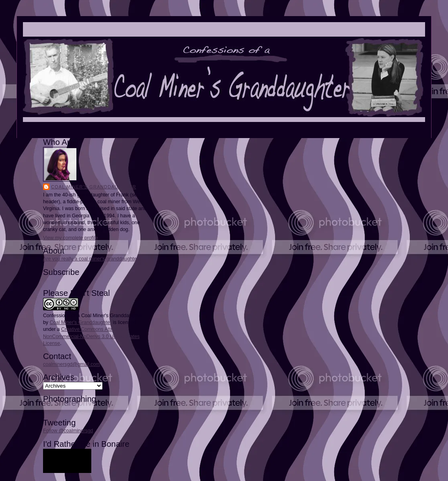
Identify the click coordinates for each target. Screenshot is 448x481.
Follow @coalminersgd (68, 431)
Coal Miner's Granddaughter (94, 187)
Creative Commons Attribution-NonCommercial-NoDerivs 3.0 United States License (91, 336)
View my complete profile (70, 238)
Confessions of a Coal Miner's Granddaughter (93, 316)
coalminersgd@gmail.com (71, 364)
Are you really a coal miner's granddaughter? (92, 259)
